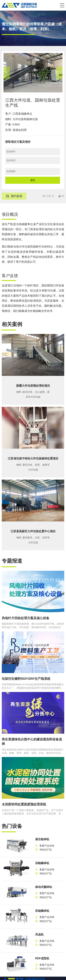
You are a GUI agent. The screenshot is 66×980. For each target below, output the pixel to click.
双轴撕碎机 (42, 911)
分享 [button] (50, 196)
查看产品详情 (47, 846)
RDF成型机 (42, 958)
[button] (62, 5)
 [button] (7, 73)
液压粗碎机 (42, 839)
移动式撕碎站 (44, 887)
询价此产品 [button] (46, 850)
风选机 (39, 934)
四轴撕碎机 (42, 863)
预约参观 (17, 196)
